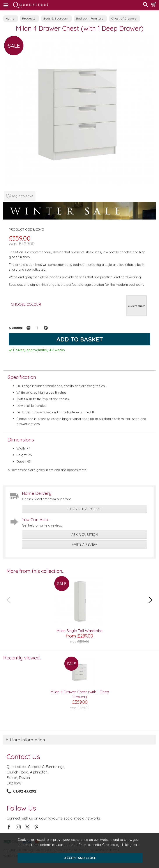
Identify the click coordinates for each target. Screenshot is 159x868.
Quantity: (16, 328)
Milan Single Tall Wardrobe (79, 631)
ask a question (85, 535)
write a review (84, 544)
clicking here (130, 845)
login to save (20, 196)
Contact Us (23, 756)
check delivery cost (84, 509)
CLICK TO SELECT (136, 306)
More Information (27, 740)
